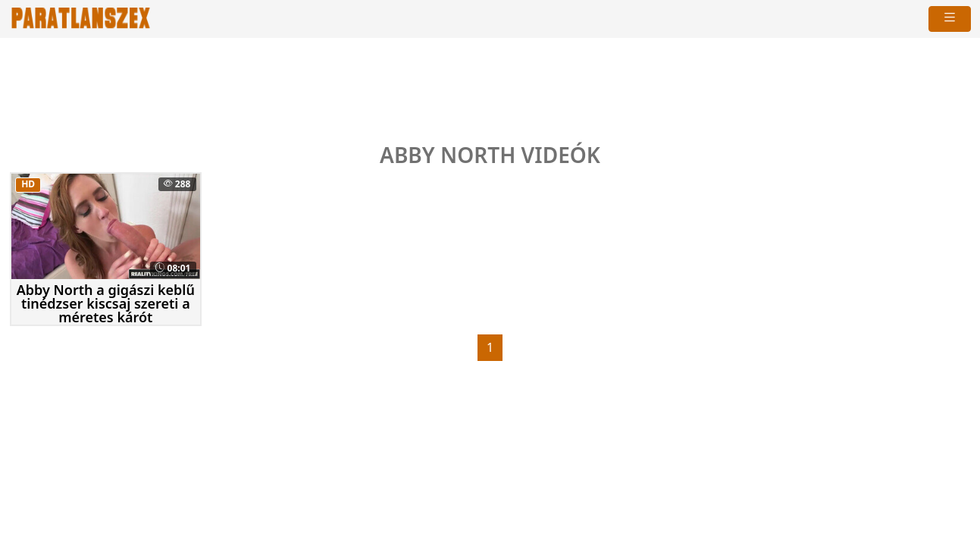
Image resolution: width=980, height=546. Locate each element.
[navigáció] (950, 19)
